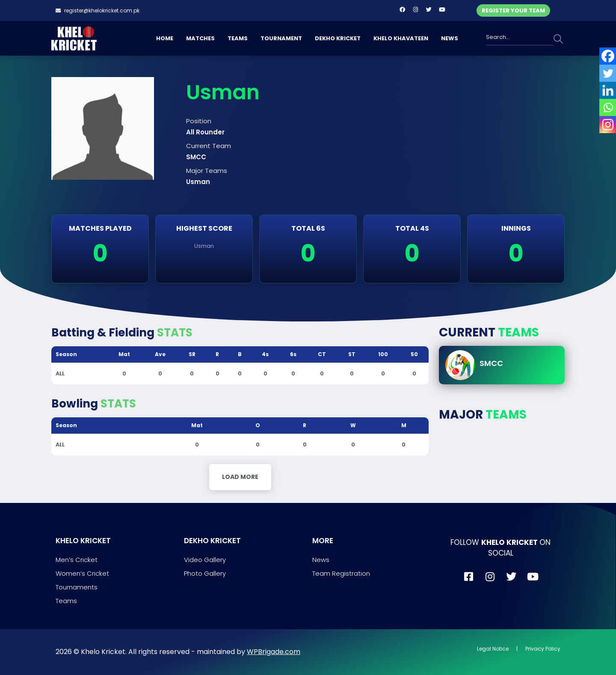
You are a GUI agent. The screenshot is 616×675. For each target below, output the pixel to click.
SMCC (491, 363)
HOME (165, 38)
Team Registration (341, 573)
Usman (204, 246)
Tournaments (77, 587)
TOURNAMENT (281, 38)
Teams (66, 601)
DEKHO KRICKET (338, 38)
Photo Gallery (205, 573)
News (321, 560)
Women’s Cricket (82, 573)
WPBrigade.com (274, 652)
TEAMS (238, 38)
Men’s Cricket (77, 560)
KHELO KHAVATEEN (401, 38)
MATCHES (200, 38)
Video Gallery (205, 560)
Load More (240, 477)
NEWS (450, 38)
